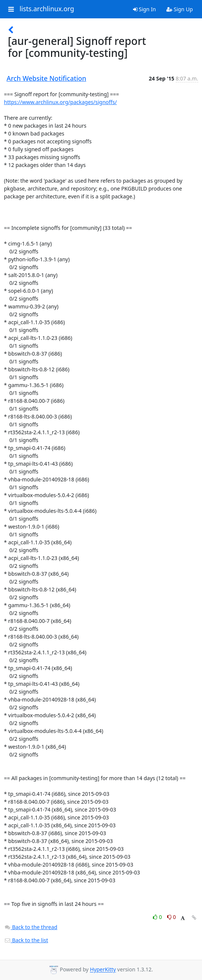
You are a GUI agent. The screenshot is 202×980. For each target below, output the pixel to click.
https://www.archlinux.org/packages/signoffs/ (61, 102)
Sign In (144, 9)
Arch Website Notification (47, 78)
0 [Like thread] (158, 917)
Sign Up (180, 9)
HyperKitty (103, 970)
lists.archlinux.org (47, 9)
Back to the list (26, 940)
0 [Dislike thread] (172, 917)
